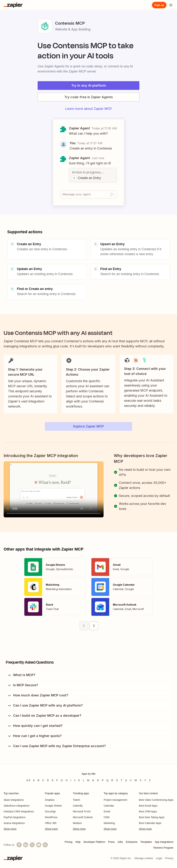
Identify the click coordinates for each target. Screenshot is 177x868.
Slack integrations (14, 800)
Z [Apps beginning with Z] (150, 780)
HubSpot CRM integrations (19, 811)
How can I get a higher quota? (34, 736)
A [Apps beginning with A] (34, 780)
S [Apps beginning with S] (117, 780)
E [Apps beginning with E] (53, 780)
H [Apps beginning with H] (67, 780)
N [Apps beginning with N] (93, 780)
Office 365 (51, 823)
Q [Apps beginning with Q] (107, 780)
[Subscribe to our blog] (45, 845)
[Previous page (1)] (84, 626)
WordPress (51, 817)
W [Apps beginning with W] (136, 780)
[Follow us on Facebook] (19, 845)
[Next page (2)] (94, 626)
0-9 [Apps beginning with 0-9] (28, 780)
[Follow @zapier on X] (32, 845)
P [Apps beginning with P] (103, 780)
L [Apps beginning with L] (84, 780)
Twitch (77, 800)
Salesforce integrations (17, 806)
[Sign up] (159, 5)
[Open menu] (171, 5)
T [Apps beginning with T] (121, 780)
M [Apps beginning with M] (88, 780)
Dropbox (50, 800)
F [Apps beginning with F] (57, 780)
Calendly (78, 806)
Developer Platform (94, 842)
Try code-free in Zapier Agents (89, 97)
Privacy (169, 858)
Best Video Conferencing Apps (156, 800)
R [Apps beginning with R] (112, 780)
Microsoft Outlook (83, 817)
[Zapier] (13, 5)
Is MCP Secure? (23, 685)
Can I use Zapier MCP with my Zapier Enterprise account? (57, 746)
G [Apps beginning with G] (62, 780)
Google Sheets (53, 806)
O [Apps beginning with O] (98, 780)
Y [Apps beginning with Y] (145, 780)
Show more (10, 829)
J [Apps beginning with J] (75, 780)
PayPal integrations (15, 817)
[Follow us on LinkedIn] (26, 845)
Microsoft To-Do (82, 811)
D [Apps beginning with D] (48, 780)
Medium (77, 823)
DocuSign (50, 811)
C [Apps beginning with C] (43, 780)
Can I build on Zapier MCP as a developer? (44, 716)
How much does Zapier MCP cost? (38, 695)
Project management (115, 800)
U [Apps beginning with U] (126, 780)
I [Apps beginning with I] (71, 780)
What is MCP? (21, 675)
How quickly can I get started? (35, 726)
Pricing (69, 842)
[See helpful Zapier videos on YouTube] (39, 845)
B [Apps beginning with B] (38, 780)
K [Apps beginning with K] (79, 780)
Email (107, 811)
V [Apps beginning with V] (131, 780)
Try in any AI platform (89, 85)
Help (78, 842)
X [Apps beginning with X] (141, 780)
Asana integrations (14, 823)
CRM (106, 817)
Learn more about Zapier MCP (88, 109)
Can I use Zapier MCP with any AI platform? (45, 705)
